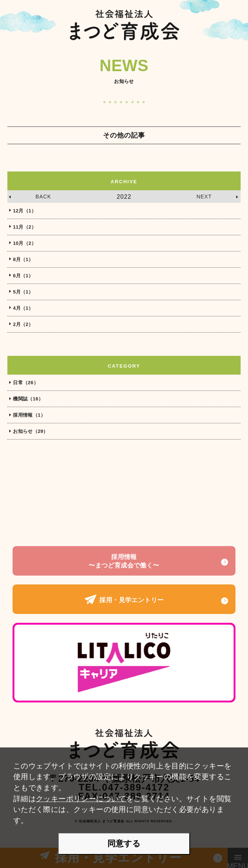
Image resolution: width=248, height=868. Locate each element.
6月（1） (23, 276)
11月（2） (25, 227)
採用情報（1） (29, 415)
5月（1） (23, 292)
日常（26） (26, 383)
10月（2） (25, 243)
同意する (124, 844)
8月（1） (23, 259)
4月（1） (23, 308)
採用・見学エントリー (124, 600)
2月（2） (23, 324)
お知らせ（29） (31, 431)
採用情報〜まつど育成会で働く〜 (124, 561)
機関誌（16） (28, 399)
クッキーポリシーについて (81, 799)
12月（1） (25, 211)
